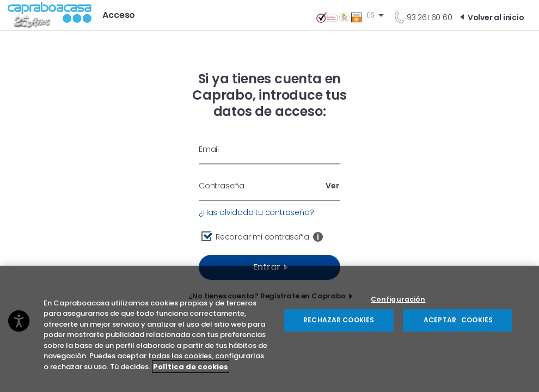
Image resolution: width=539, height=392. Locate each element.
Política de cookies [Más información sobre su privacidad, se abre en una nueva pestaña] (191, 370)
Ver (332, 186)
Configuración (398, 304)
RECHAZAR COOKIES (339, 324)
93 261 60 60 (430, 17)
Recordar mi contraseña (262, 237)
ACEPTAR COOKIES (457, 324)
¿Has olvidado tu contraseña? (256, 212)
